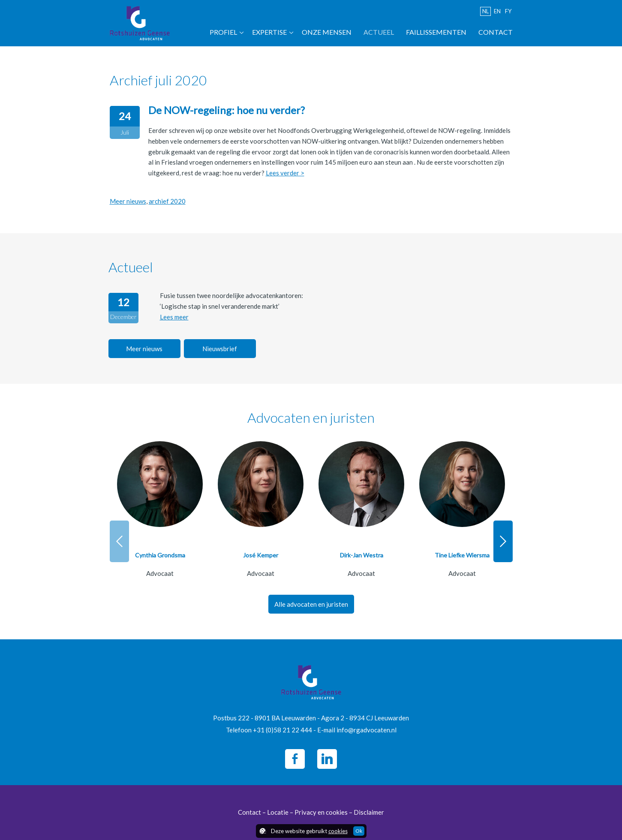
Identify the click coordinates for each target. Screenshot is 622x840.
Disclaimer (369, 812)
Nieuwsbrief (220, 349)
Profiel (223, 32)
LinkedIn (327, 759)
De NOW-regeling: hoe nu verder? (227, 110)
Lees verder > (285, 173)
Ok (359, 831)
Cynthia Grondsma (160, 555)
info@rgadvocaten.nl (367, 730)
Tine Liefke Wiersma (462, 555)
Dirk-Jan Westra (362, 555)
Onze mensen (327, 32)
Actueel (379, 32)
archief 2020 (167, 201)
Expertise (269, 32)
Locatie (278, 812)
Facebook (295, 759)
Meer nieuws (128, 201)
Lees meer (174, 317)
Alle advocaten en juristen (311, 604)
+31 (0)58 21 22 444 (282, 730)
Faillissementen (436, 32)
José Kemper (261, 555)
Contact (496, 32)
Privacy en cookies (321, 812)
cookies (338, 831)
